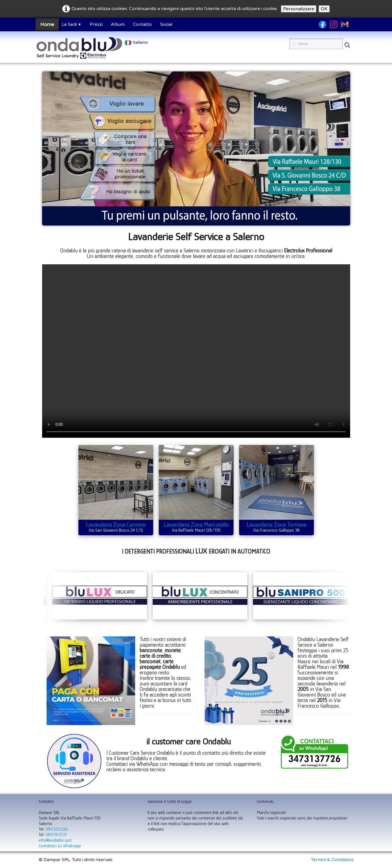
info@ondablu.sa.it (55, 840)
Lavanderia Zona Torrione (276, 525)
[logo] (79, 48)
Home (47, 24)
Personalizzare (299, 9)
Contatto (142, 24)
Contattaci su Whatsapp (60, 846)
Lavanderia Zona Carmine (116, 525)
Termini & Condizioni (332, 860)
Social (166, 24)
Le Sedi (72, 24)
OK (324, 9)
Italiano (137, 42)
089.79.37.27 (56, 835)
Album (118, 24)
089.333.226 (57, 829)
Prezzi (96, 24)
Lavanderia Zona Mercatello (196, 525)
